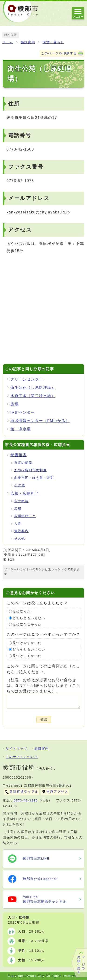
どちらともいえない (29, 618)
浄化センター (23, 412)
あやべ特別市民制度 (30, 470)
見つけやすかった (27, 643)
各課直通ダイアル (24, 792)
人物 (18, 524)
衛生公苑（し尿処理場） (33, 387)
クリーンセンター (27, 379)
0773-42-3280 (26, 800)
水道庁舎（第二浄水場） (33, 396)
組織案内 (42, 749)
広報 (18, 509)
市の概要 (21, 501)
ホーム (8, 42)
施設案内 (28, 42)
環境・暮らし (53, 42)
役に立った (22, 612)
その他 (20, 485)
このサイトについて (22, 757)
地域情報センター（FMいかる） (40, 421)
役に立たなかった (27, 624)
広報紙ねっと (25, 516)
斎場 (14, 404)
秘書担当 (19, 455)
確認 (44, 720)
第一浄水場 (21, 429)
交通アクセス (57, 792)
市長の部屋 (23, 463)
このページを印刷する (59, 53)
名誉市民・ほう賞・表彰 (34, 478)
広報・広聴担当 (25, 493)
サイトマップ (16, 749)
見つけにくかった (27, 656)
